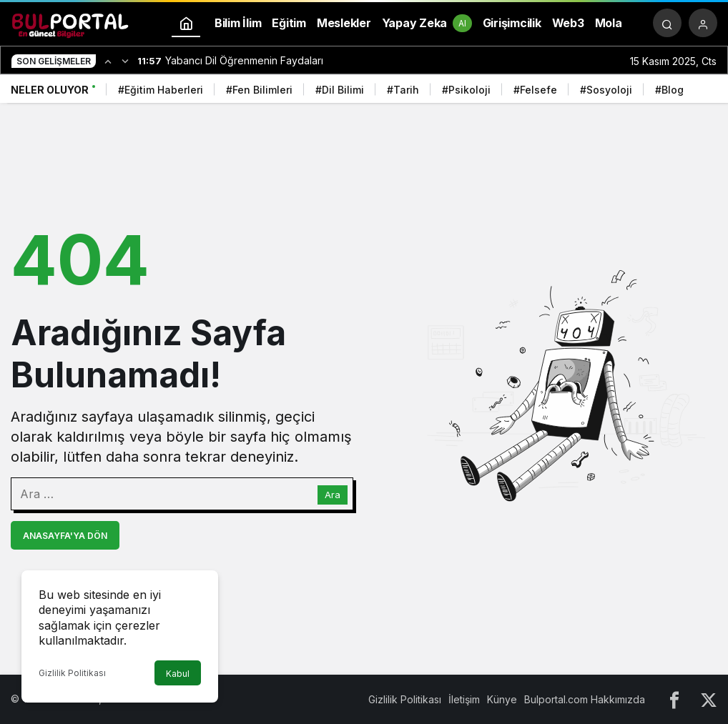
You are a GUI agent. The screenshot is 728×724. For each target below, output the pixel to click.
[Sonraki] (125, 61)
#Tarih (403, 90)
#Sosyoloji (606, 90)
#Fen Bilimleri (259, 90)
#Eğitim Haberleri (161, 90)
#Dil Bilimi (340, 90)
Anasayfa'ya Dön (65, 536)
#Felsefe (535, 90)
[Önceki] (108, 61)
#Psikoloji (466, 90)
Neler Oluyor (50, 90)
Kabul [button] (178, 674)
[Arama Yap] (667, 23)
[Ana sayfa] (186, 23)
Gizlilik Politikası (72, 673)
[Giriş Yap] (703, 23)
